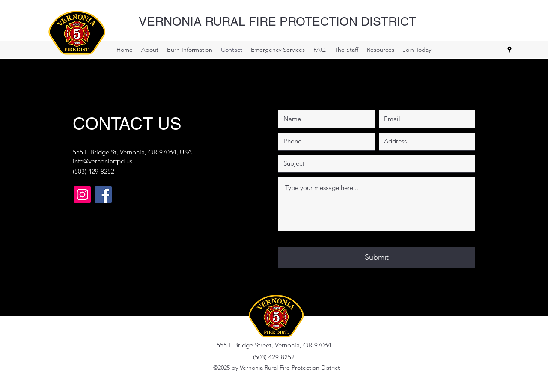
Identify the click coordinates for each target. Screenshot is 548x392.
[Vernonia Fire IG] (82, 195)
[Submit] (377, 258)
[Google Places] (509, 50)
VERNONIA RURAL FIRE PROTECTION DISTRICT (277, 21)
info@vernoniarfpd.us (103, 161)
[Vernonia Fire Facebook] (103, 195)
